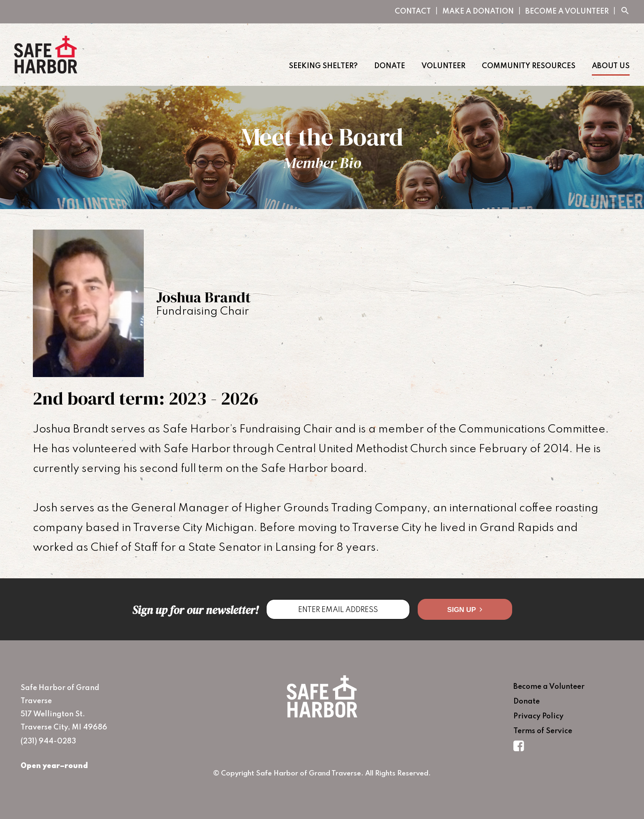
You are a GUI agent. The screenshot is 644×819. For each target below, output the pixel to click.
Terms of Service (543, 731)
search (625, 11)
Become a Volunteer (567, 12)
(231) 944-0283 (48, 741)
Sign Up (465, 610)
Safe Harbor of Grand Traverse (46, 55)
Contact (413, 12)
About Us (611, 66)
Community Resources (529, 66)
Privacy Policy (538, 716)
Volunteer (443, 66)
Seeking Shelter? (323, 66)
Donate (390, 66)
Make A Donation (478, 12)
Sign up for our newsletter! (195, 610)
